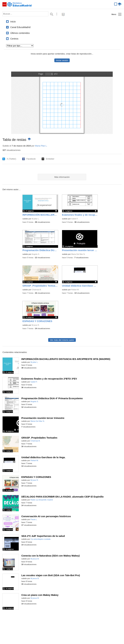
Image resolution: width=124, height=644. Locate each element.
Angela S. (36, 254)
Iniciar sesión (62, 60)
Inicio (13, 22)
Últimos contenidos (20, 33)
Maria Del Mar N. (78, 254)
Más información (62, 177)
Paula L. (34, 519)
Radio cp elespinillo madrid (42, 500)
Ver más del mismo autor (62, 340)
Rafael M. (75, 290)
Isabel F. (75, 219)
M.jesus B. (35, 559)
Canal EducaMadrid (20, 27)
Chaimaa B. (37, 290)
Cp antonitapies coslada (41, 539)
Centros (14, 39)
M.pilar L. (36, 219)
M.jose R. (36, 325)
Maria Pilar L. (41, 146)
